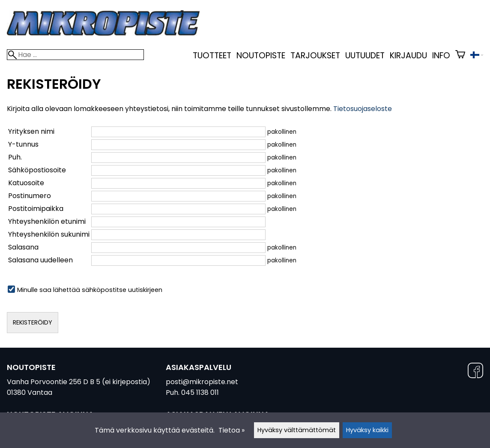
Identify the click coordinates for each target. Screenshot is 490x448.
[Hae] (75, 55)
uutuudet (365, 56)
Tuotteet (212, 56)
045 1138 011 (200, 392)
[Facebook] (475, 372)
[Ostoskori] (460, 56)
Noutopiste (261, 56)
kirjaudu (408, 56)
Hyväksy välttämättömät (297, 430)
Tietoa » (232, 430)
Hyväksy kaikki (367, 430)
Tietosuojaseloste (363, 109)
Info (441, 56)
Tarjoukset (315, 56)
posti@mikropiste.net (202, 382)
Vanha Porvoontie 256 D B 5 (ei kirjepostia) (79, 382)
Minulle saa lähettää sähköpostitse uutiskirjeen (85, 290)
